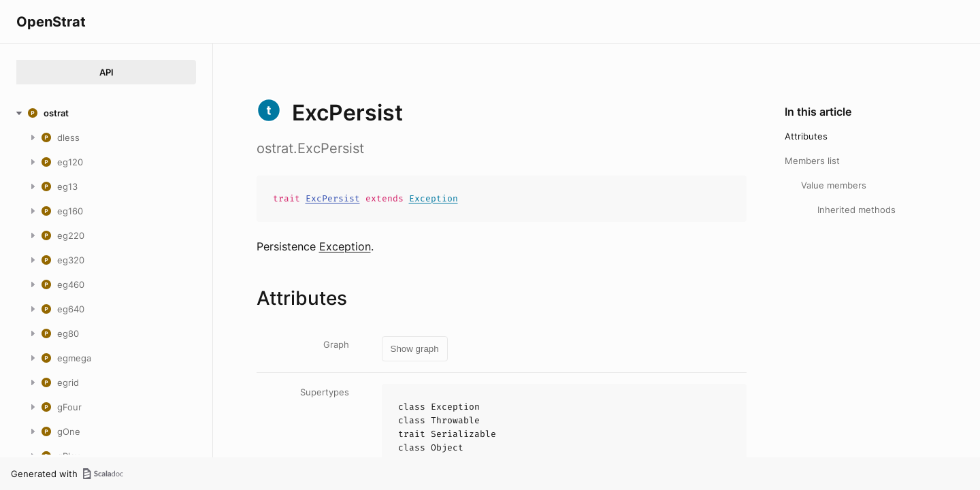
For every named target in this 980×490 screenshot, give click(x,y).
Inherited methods (856, 210)
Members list (812, 161)
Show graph (415, 349)
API (107, 72)
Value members (834, 185)
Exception (434, 198)
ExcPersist (333, 198)
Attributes (806, 136)
